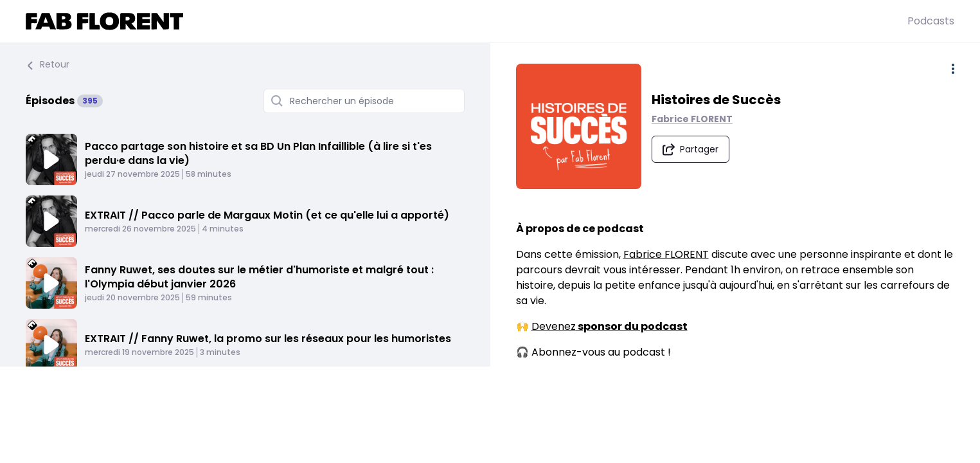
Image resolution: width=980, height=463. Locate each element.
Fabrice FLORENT (698, 121)
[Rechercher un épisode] (364, 101)
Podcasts (931, 21)
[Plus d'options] (953, 69)
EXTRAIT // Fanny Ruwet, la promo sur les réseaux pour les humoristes (268, 339)
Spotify (552, 398)
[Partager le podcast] (696, 151)
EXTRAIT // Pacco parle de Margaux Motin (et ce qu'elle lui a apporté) (267, 215)
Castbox (556, 444)
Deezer (553, 413)
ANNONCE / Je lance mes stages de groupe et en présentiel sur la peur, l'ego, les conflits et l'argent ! (271, 400)
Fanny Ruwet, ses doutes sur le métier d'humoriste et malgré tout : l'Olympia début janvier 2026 (259, 277)
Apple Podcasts (575, 382)
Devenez (610, 331)
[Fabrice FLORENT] (467, 21)
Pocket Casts (568, 429)
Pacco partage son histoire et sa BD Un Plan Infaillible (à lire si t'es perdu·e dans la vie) (258, 153)
